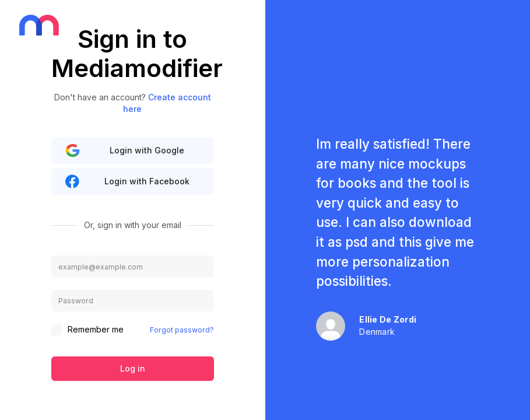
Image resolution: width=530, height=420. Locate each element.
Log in (133, 368)
